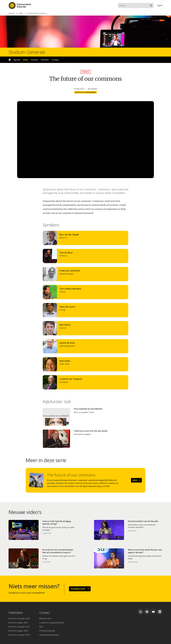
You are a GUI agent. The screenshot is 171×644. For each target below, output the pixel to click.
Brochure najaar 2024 (18, 631)
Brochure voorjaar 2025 (19, 627)
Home (10, 60)
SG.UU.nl (11, 13)
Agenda (17, 60)
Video (21, 13)
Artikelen (45, 60)
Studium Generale (27, 52)
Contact (55, 60)
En (160, 5)
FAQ (41, 627)
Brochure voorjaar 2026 (19, 618)
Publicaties (16, 613)
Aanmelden (78, 589)
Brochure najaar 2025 (18, 623)
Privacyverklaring (47, 631)
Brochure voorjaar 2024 (19, 635)
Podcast (34, 60)
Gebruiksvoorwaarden (49, 635)
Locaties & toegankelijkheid (52, 623)
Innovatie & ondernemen (85, 92)
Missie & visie (45, 618)
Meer (135, 480)
